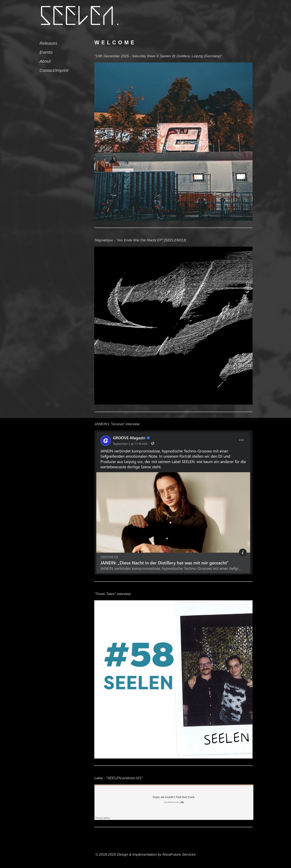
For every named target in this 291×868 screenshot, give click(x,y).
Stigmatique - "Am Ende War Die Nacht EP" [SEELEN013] (140, 240)
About (45, 61)
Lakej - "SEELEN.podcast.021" (119, 778)
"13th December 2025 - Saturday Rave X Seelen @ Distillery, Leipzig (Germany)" (158, 56)
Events (46, 52)
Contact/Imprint (54, 70)
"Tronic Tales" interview (113, 594)
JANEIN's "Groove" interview (117, 424)
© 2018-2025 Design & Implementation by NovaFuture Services (145, 855)
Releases (48, 43)
